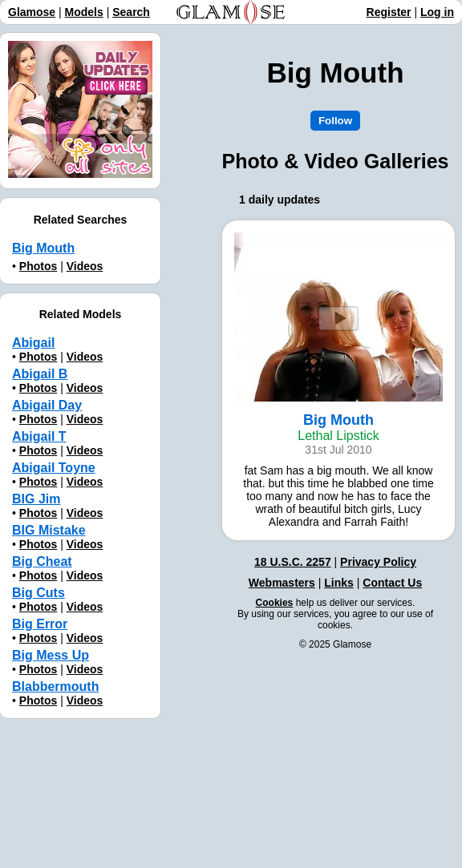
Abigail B (40, 374)
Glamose (32, 12)
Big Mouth (43, 248)
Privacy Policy (378, 562)
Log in (437, 12)
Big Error (40, 624)
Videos (85, 266)
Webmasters (282, 583)
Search (131, 12)
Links (339, 583)
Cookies (275, 603)
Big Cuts (38, 593)
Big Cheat (42, 561)
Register (389, 12)
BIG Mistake (49, 530)
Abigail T (39, 436)
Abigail (33, 343)
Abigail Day (47, 405)
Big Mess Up (51, 655)
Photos (38, 266)
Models (84, 12)
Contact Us (392, 583)
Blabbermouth (55, 686)
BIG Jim (36, 499)
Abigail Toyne (54, 468)
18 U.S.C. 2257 (293, 562)
